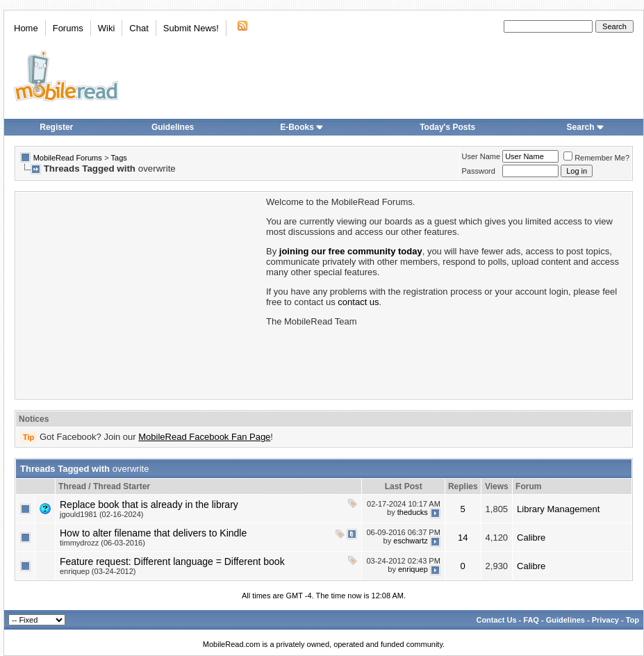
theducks (413, 512)
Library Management (558, 509)
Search (586, 127)
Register (56, 127)
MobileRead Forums (68, 158)
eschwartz (411, 541)
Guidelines (173, 127)
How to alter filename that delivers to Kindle (153, 533)
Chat (139, 28)
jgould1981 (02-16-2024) (101, 514)
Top (633, 620)
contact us (358, 302)
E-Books (302, 127)
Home (26, 28)
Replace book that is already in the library (149, 505)
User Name (481, 156)
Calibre (531, 538)
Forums (68, 28)
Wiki (107, 28)
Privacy (605, 620)
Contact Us (496, 620)
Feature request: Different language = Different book (172, 561)
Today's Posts (447, 127)
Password (479, 171)
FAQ (531, 620)
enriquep (413, 569)
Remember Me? (596, 158)
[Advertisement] (140, 294)
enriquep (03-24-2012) (98, 571)
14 (463, 538)
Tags (119, 158)
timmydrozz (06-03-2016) (102, 543)
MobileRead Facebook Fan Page (204, 437)
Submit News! (191, 28)
